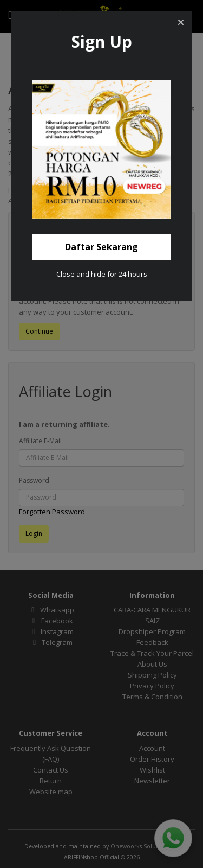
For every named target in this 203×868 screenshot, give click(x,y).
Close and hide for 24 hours (102, 274)
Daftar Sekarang (101, 247)
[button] (181, 22)
